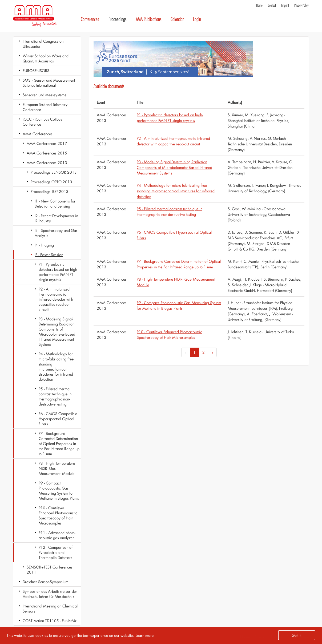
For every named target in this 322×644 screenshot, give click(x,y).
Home (259, 5)
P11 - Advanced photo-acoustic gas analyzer (57, 535)
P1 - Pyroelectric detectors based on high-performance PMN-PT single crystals (58, 272)
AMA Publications (149, 19)
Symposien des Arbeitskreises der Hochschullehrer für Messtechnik (50, 594)
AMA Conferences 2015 (47, 153)
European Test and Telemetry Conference (45, 107)
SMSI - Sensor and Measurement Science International (49, 83)
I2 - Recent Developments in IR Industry (56, 218)
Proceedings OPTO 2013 (51, 182)
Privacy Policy (301, 5)
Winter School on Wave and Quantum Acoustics (46, 58)
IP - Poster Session (49, 255)
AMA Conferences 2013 (47, 163)
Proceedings (118, 19)
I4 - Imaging (44, 245)
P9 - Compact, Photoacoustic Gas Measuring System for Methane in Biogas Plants (59, 491)
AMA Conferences (38, 134)
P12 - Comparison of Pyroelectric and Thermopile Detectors (56, 552)
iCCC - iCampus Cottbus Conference (42, 122)
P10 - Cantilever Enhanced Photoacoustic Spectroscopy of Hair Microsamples (58, 515)
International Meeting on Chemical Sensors (50, 609)
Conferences (90, 19)
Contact (272, 5)
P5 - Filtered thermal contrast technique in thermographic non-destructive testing (55, 396)
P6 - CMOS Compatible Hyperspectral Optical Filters (58, 419)
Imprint (285, 5)
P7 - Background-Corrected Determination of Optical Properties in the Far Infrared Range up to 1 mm (59, 444)
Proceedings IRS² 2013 (50, 191)
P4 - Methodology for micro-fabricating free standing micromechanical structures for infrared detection (56, 367)
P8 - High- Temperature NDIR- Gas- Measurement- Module (57, 468)
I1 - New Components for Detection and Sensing (55, 204)
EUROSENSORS (36, 71)
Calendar (177, 19)
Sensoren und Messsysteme (45, 95)
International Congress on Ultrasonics (43, 44)
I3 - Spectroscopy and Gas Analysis (56, 233)
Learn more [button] (145, 635)
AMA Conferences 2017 (47, 143)
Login (197, 19)
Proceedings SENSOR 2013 (54, 172)
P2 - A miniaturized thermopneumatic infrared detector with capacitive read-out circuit (56, 299)
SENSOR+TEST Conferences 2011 (50, 570)
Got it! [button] (297, 635)
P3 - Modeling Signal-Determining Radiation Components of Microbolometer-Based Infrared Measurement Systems (57, 332)
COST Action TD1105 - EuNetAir (50, 621)
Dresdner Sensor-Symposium (46, 582)
